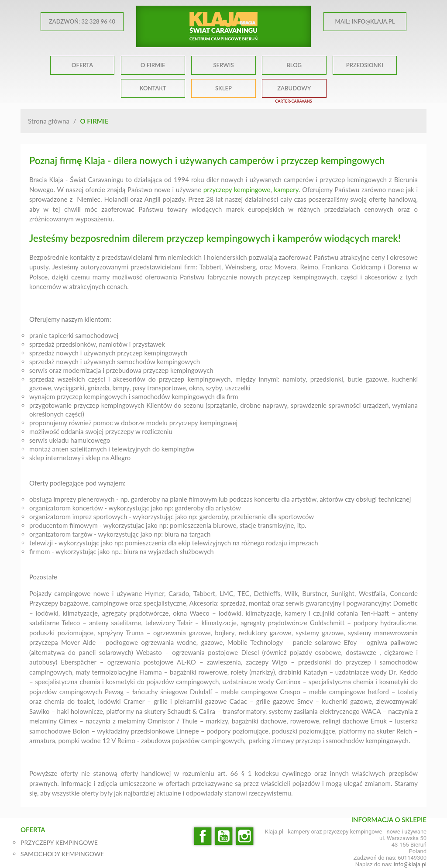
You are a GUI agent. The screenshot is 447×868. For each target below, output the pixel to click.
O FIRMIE (153, 65)
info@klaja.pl (410, 864)
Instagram (244, 836)
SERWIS (223, 65)
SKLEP (223, 88)
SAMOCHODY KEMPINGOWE (62, 854)
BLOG (294, 65)
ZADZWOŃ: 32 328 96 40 (82, 21)
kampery (286, 189)
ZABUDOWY (294, 88)
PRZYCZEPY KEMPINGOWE (59, 842)
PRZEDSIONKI (365, 65)
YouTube (223, 836)
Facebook (203, 836)
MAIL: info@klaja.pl (365, 21)
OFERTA (82, 65)
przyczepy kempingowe (237, 189)
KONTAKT (153, 88)
